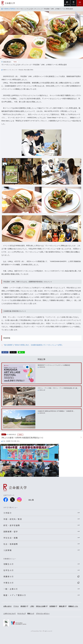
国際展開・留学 (11, 532)
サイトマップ (22, 613)
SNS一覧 (31, 500)
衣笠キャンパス (7, 70)
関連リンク (31, 613)
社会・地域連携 (7, 441)
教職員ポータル (73, 606)
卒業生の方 (9, 583)
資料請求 (23, 606)
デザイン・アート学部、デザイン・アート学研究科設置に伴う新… (58, 388)
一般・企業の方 (11, 589)
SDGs (32, 70)
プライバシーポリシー (43, 613)
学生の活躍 (27, 70)
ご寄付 (32, 606)
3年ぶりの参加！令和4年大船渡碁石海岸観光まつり (22, 438)
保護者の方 (9, 576)
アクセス (16, 606)
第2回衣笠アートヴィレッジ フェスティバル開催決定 (54, 365)
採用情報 (52, 606)
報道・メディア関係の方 (15, 595)
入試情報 (8, 550)
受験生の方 (9, 564)
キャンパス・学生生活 (17, 70)
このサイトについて (10, 613)
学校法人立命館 (41, 606)
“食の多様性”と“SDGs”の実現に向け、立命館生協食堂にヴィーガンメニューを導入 (33, 345)
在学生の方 (9, 570)
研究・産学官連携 (12, 525)
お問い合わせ (7, 606)
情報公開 (62, 606)
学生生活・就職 (11, 538)
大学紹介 (8, 513)
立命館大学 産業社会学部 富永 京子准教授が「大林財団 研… (56, 411)
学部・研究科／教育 (13, 519)
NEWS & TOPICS (10, 9)
